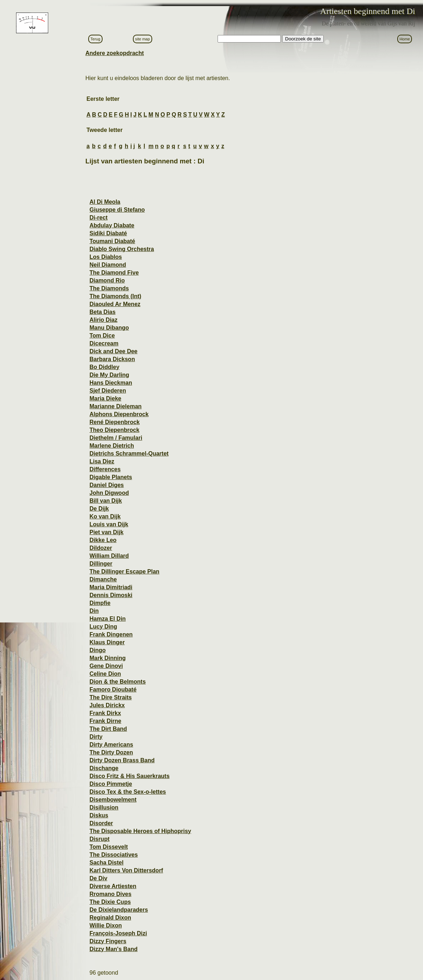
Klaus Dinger (107, 642)
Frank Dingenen (111, 634)
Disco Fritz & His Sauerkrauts (129, 776)
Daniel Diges (106, 485)
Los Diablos (106, 257)
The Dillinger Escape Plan (124, 572)
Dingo (97, 650)
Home (405, 39)
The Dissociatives (113, 855)
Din (94, 611)
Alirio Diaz (103, 320)
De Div (98, 878)
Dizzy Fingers (108, 941)
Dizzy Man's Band (113, 949)
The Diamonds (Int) (115, 296)
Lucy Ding (103, 627)
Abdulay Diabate (112, 225)
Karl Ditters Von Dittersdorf (126, 870)
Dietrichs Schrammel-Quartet (129, 454)
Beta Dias (102, 312)
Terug (95, 39)
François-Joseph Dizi (118, 933)
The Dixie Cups (110, 902)
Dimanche (103, 579)
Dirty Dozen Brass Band (122, 760)
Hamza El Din (107, 619)
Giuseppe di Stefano (117, 210)
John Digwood (109, 493)
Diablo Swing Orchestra (121, 249)
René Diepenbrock (114, 422)
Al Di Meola (105, 202)
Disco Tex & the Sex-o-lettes (128, 792)
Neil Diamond (108, 265)
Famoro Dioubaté (113, 690)
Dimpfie (100, 603)
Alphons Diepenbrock (119, 414)
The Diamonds (109, 288)
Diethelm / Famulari (116, 438)
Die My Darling (109, 375)
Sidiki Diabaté (108, 233)
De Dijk (99, 509)
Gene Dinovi (106, 666)
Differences (105, 469)
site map (143, 39)
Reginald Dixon (110, 918)
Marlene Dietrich (111, 446)
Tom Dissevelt (108, 847)
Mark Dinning (107, 658)
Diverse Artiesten (113, 886)
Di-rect (98, 218)
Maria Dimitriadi (111, 587)
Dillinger (101, 564)
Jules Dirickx (107, 705)
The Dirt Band (108, 729)
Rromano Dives (110, 894)
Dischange (104, 768)
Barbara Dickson (112, 359)
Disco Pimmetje (111, 784)
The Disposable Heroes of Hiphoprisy (140, 831)
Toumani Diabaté (112, 241)
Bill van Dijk (106, 501)
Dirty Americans (111, 745)
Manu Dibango (109, 328)
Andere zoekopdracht (115, 53)
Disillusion (104, 807)
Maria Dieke (105, 398)
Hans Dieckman (111, 383)
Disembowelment (113, 800)
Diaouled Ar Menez (115, 304)
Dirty (96, 737)
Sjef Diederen (108, 391)
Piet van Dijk (106, 532)
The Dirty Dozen (111, 752)
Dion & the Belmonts (117, 682)
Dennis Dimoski (111, 595)
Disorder (101, 823)
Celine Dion (105, 674)
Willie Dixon (106, 925)
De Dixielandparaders (119, 910)
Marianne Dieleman (115, 406)
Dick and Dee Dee (113, 351)
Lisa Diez (102, 461)
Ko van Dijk (105, 516)
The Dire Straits (110, 697)
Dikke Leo (103, 540)
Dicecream (104, 343)
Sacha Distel (106, 863)
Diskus (99, 815)
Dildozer (101, 548)
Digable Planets (111, 477)
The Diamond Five (114, 273)
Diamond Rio (107, 280)
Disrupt (99, 839)
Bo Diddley (104, 367)
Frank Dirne (105, 721)
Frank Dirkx (105, 713)
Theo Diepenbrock (114, 430)
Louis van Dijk (109, 524)
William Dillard (109, 556)
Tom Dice (102, 336)
